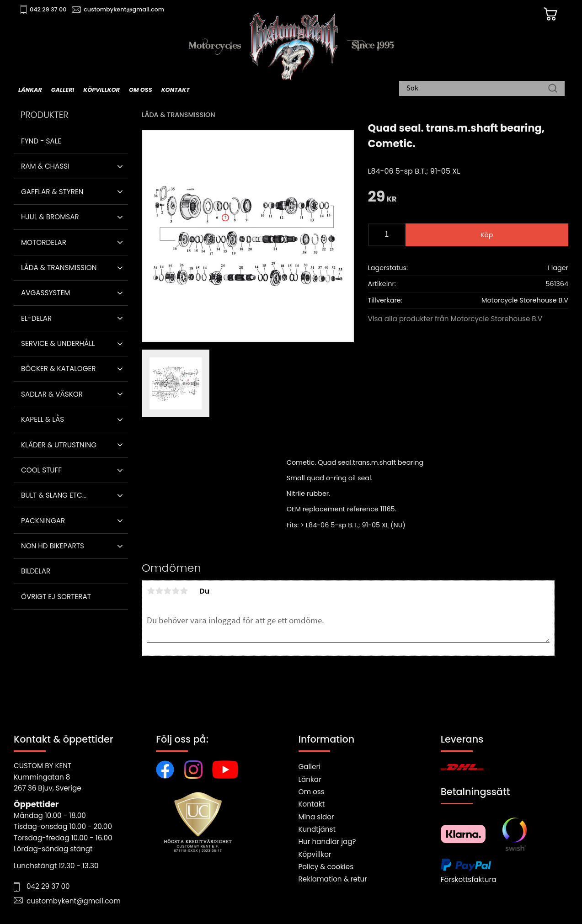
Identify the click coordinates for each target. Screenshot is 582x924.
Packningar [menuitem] (43, 521)
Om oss (312, 792)
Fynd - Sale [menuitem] (41, 141)
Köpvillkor (315, 854)
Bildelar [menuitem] (36, 571)
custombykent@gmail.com (124, 9)
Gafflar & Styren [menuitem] (52, 192)
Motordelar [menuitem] (44, 242)
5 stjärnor (184, 591)
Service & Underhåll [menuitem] (58, 343)
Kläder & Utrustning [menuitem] (59, 445)
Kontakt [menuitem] (176, 90)
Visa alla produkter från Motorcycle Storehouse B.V (455, 319)
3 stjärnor (167, 591)
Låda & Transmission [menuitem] (59, 268)
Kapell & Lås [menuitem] (43, 419)
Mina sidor (316, 817)
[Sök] (553, 89)
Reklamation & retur (333, 879)
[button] (120, 166)
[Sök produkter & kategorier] (477, 89)
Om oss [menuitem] (141, 90)
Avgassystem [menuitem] (45, 293)
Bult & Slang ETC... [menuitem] (54, 495)
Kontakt (312, 804)
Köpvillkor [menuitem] (101, 90)
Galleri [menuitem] (63, 90)
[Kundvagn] (550, 14)
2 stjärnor (159, 591)
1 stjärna (151, 591)
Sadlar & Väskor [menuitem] (52, 394)
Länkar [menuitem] (30, 90)
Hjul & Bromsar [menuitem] (50, 217)
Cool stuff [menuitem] (41, 470)
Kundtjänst (317, 829)
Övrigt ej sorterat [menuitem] (56, 597)
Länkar (310, 779)
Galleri (310, 767)
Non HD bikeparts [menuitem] (53, 546)
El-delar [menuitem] (36, 318)
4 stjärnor (176, 591)
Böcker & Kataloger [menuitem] (59, 369)
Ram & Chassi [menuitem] (45, 166)
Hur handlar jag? (327, 842)
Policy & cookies (326, 867)
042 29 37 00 (49, 9)
